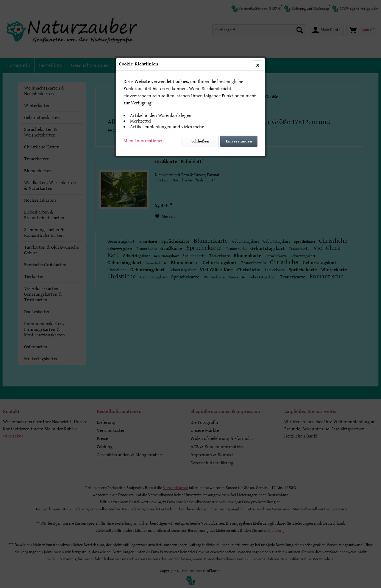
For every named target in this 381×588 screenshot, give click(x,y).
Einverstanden (239, 141)
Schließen (200, 141)
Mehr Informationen (144, 141)
